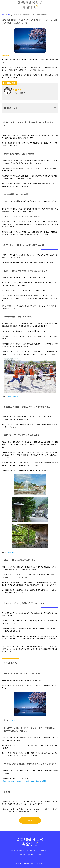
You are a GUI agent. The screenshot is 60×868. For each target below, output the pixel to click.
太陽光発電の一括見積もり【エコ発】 (30, 855)
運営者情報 (20, 850)
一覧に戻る (30, 820)
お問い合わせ (45, 850)
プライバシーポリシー (32, 850)
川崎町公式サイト (13, 396)
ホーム (13, 850)
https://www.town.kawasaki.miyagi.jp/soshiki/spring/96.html (25, 781)
